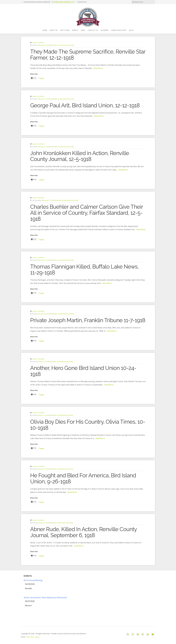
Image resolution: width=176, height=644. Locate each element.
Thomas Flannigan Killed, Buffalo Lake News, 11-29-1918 (84, 270)
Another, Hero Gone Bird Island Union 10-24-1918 (83, 371)
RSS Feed (30, 637)
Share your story (119, 30)
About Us (54, 30)
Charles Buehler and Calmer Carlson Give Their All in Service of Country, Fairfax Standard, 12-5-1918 (87, 213)
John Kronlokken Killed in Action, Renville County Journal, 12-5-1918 (80, 156)
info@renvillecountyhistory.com (64, 2)
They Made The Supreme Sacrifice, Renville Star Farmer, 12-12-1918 (88, 55)
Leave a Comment (38, 42)
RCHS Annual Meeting (33, 580)
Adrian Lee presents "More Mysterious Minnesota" (45, 598)
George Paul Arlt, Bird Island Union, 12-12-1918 (85, 105)
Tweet (41, 78)
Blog (131, 30)
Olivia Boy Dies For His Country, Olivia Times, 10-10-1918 (88, 425)
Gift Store (65, 30)
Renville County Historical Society (63, 45)
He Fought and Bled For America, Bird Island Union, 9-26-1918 (83, 478)
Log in (37, 637)
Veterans (105, 30)
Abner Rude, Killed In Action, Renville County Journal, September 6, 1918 (84, 532)
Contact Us (93, 30)
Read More (98, 68)
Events (75, 30)
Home (45, 30)
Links (83, 30)
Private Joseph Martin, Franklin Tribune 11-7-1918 (88, 320)
